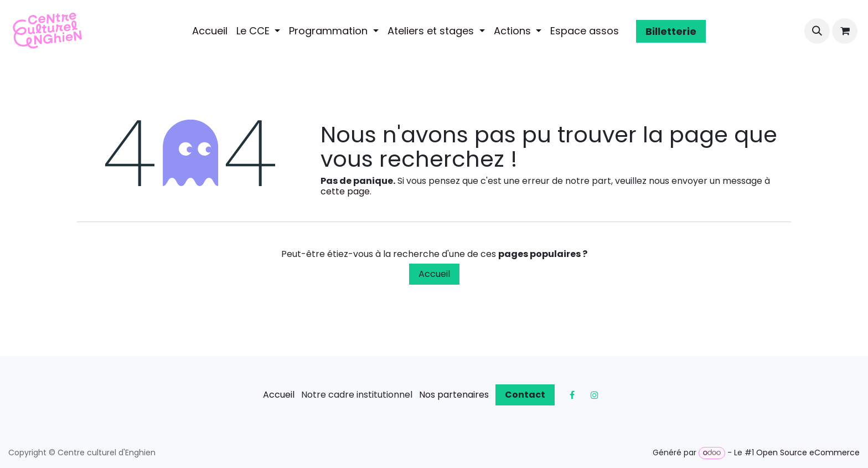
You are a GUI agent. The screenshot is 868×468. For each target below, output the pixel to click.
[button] (817, 31)
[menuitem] (210, 31)
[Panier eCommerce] (845, 31)
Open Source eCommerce (808, 452)
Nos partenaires (454, 395)
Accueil (434, 274)
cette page (345, 191)
